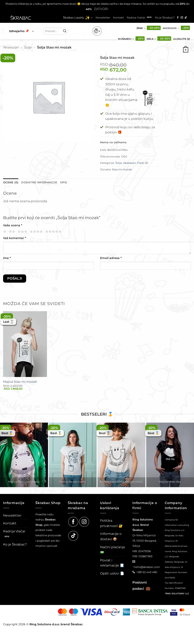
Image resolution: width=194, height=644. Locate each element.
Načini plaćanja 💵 (112, 550)
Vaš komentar (15, 238)
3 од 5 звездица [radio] (22, 232)
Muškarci (126, 39)
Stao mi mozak (122, 169)
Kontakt (118, 18)
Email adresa (111, 258)
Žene (141, 28)
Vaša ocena (13, 225)
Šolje (28, 47)
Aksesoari (171, 28)
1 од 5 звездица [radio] (4, 232)
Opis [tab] (64, 182)
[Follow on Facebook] (178, 18)
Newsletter (103, 18)
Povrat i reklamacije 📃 (112, 563)
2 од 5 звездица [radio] (11, 232)
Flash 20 (143, 163)
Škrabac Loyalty (78, 18)
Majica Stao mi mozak (20, 382)
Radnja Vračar (136, 18)
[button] (21, 31)
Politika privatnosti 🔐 (111, 523)
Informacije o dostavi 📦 (111, 536)
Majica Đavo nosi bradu (24, 482)
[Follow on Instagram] (182, 18)
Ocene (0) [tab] (11, 182)
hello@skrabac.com (147, 567)
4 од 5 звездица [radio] (36, 232)
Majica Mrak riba (170, 482)
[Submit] (65, 31)
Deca (151, 39)
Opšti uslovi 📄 (112, 573)
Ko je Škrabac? (165, 18)
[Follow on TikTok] (186, 18)
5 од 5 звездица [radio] (53, 232)
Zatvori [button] (101, 9)
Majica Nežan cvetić (73, 482)
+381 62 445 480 (147, 572)
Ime (7, 258)
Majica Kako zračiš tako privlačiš (121, 482)
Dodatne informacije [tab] (39, 182)
